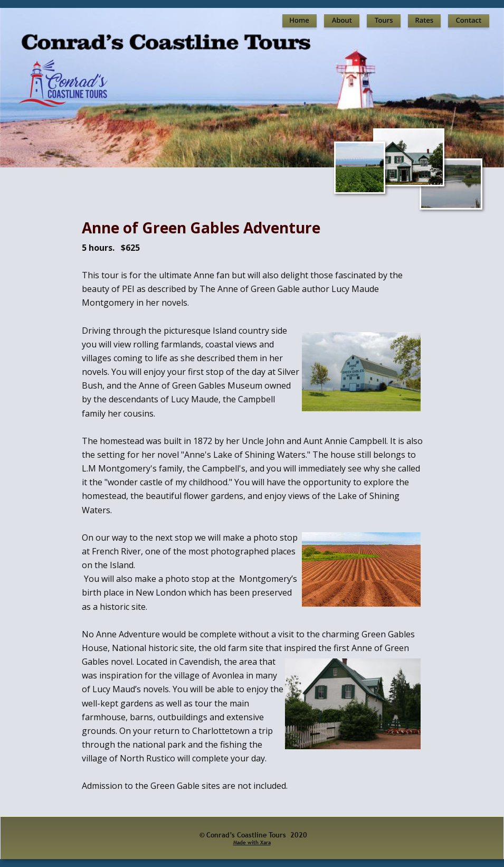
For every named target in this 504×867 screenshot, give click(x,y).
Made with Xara (252, 842)
